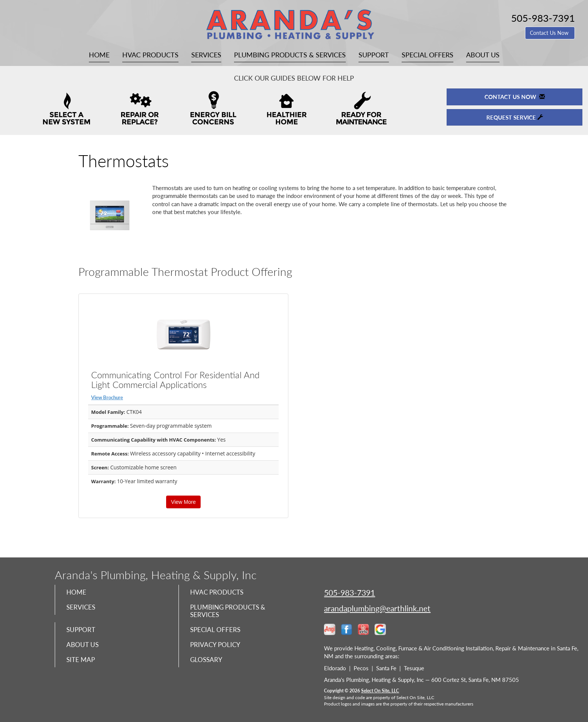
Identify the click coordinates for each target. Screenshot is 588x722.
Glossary (207, 664)
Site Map (82, 664)
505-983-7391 (349, 592)
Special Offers (427, 55)
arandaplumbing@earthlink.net (377, 608)
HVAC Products (150, 55)
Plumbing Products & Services (290, 55)
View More (183, 502)
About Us (483, 55)
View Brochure (107, 397)
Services (206, 55)
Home (99, 55)
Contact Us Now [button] (550, 33)
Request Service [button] (515, 117)
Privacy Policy (216, 648)
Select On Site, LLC (380, 691)
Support (374, 55)
